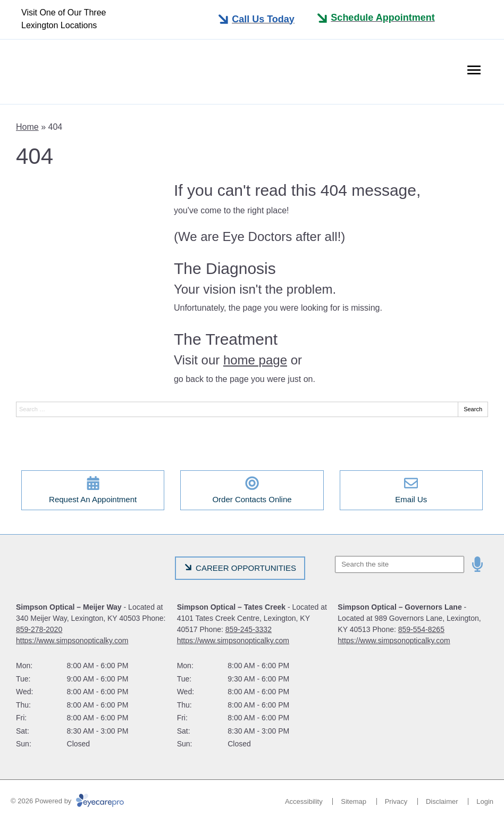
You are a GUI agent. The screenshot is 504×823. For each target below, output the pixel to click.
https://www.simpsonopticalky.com (72, 641)
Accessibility (304, 801)
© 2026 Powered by (67, 801)
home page (255, 360)
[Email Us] (411, 490)
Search (473, 409)
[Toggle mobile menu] (256, 19)
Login (485, 801)
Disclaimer (442, 801)
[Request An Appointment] (93, 490)
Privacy (396, 801)
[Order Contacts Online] (252, 490)
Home (27, 127)
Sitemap (354, 801)
